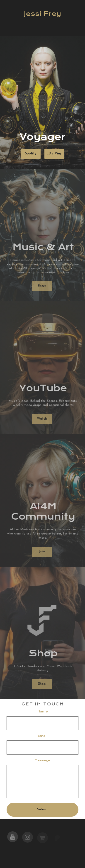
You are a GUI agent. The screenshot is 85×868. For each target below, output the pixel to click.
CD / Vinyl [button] (54, 154)
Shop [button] (41, 684)
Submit (42, 810)
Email (43, 736)
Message (42, 760)
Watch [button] (41, 419)
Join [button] (41, 552)
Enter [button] (41, 286)
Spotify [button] (31, 154)
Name (43, 712)
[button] (13, 838)
